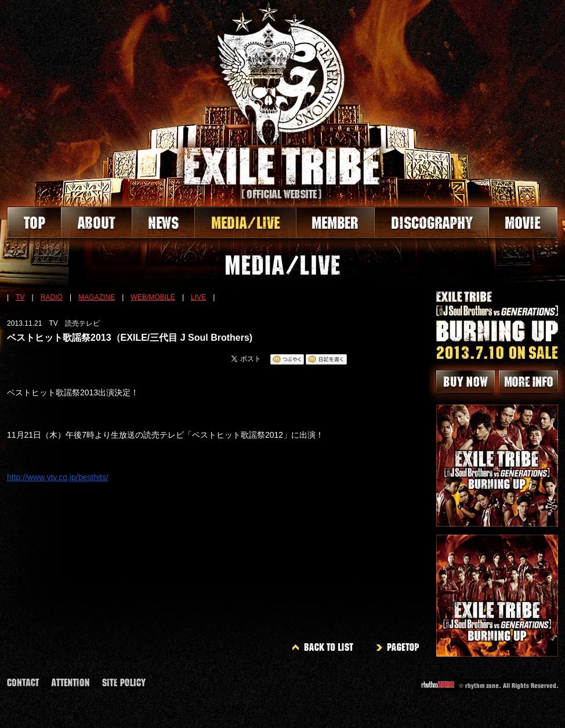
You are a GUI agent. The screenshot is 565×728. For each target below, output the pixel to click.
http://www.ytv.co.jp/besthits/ (58, 477)
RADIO (52, 297)
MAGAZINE (97, 297)
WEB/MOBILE (153, 297)
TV (20, 297)
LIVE (198, 297)
